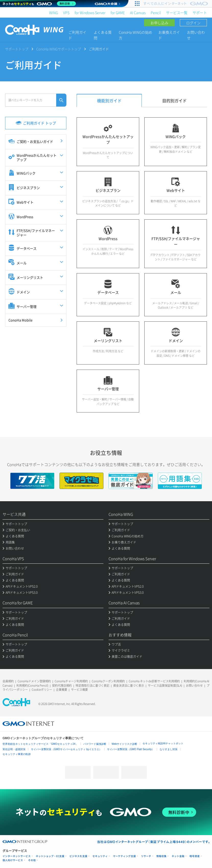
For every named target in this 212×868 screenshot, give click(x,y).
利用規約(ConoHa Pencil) (32, 685)
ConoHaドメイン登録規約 (34, 681)
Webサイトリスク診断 (124, 744)
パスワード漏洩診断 (95, 744)
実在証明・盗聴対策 (14, 749)
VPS (66, 12)
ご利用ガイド (77, 35)
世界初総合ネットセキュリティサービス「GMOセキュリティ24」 (40, 744)
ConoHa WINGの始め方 (136, 35)
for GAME (118, 12)
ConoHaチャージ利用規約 (71, 681)
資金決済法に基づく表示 (129, 685)
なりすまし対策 (169, 749)
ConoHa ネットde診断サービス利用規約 (154, 681)
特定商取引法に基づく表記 (92, 685)
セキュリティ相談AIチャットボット (163, 743)
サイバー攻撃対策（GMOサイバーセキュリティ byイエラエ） (66, 749)
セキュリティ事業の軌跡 (17, 754)
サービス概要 (79, 690)
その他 (32, 860)
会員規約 (8, 681)
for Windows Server (90, 12)
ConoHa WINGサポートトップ (59, 49)
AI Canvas (138, 12)
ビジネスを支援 (78, 856)
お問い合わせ (196, 35)
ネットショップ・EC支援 (50, 856)
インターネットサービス (17, 856)
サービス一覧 (177, 12)
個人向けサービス (13, 860)
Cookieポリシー (42, 690)
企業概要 (62, 690)
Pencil (156, 12)
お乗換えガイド (169, 35)
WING (54, 12)
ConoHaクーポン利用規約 (108, 681)
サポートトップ (17, 49)
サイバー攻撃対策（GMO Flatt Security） (131, 749)
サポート (200, 12)
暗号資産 (195, 856)
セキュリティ (100, 856)
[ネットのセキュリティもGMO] (39, 4)
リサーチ (146, 856)
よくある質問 (103, 35)
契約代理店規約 (62, 685)
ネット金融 (178, 856)
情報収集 (161, 856)
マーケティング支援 (124, 856)
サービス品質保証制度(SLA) (165, 685)
